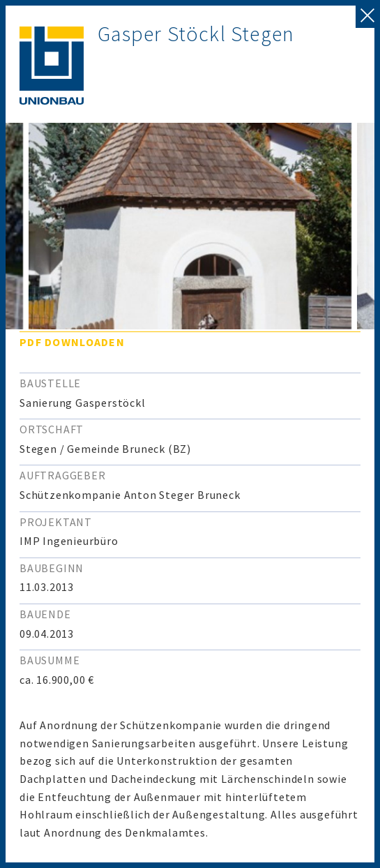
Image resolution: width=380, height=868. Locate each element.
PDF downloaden (72, 342)
